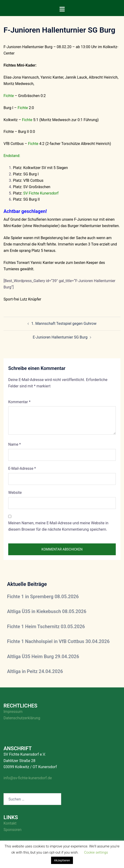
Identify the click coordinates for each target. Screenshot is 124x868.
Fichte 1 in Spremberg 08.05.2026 (43, 597)
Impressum (13, 712)
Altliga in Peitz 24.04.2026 (35, 671)
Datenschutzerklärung (22, 718)
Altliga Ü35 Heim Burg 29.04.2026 (43, 656)
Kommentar (19, 402)
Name (15, 444)
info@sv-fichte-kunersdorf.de (28, 778)
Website (15, 493)
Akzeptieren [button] (62, 860)
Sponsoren (12, 830)
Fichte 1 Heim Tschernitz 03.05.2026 (46, 627)
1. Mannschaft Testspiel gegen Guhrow (64, 324)
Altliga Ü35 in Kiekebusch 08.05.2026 (47, 611)
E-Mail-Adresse (22, 468)
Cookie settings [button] (96, 852)
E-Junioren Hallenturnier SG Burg (60, 337)
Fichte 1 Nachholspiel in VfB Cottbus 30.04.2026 (58, 641)
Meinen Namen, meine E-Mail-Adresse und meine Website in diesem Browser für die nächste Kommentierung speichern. (58, 526)
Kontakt (10, 823)
